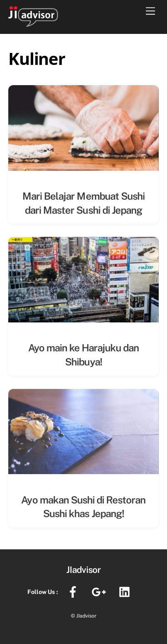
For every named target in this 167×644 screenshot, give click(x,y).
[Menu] (150, 11)
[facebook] (74, 591)
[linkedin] (127, 591)
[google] (100, 591)
